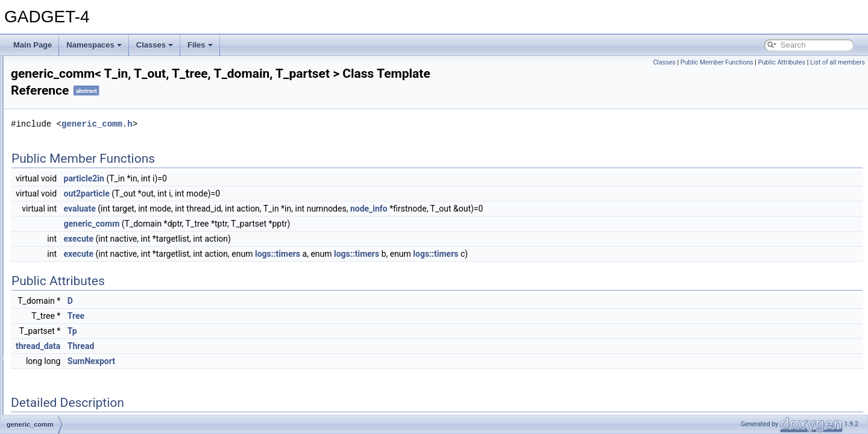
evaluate (231, 209)
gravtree (53, 307)
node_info (520, 209)
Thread (231, 346)
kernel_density (63, 400)
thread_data (189, 346)
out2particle (237, 193)
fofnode (52, 162)
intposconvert (61, 360)
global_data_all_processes (83, 254)
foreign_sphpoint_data (76, 228)
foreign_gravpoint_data (77, 215)
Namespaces (94, 45)
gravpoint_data (64, 281)
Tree (227, 316)
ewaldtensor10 (63, 82)
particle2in (235, 178)
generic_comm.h (248, 124)
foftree (50, 188)
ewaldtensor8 (61, 135)
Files (200, 45)
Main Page (33, 45)
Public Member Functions (717, 62)
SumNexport (242, 361)
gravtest (53, 294)
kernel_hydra (61, 414)
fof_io (49, 148)
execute (230, 239)
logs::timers (428, 254)
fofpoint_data (61, 175)
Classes (155, 45)
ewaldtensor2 (61, 95)
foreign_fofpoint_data (74, 201)
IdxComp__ (58, 347)
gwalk (49, 321)
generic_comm (64, 241)
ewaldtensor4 (61, 108)
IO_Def (51, 374)
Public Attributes (782, 62)
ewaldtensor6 (61, 122)
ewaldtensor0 (61, 69)
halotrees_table (64, 334)
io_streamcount (64, 387)
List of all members (838, 62)
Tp (223, 331)
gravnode (55, 268)
